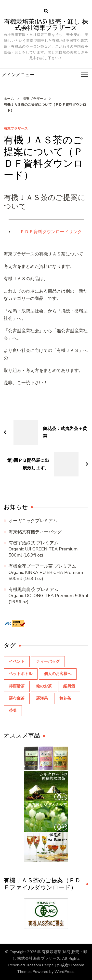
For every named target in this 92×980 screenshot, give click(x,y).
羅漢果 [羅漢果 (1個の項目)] (42, 698)
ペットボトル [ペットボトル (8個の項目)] (21, 674)
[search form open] (46, 11)
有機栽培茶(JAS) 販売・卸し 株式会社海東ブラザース (46, 25)
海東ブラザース (16, 129)
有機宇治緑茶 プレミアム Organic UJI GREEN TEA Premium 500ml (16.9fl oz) (43, 549)
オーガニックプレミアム (33, 521)
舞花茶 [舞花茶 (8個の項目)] (65, 698)
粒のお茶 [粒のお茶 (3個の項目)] (44, 686)
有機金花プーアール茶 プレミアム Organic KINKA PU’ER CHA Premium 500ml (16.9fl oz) (46, 572)
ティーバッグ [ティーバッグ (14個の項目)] (48, 662)
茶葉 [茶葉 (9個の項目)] (13, 711)
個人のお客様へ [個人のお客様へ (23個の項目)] (58, 674)
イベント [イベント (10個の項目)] (17, 662)
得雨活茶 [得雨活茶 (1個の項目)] (17, 686)
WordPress (64, 972)
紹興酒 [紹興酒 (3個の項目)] (69, 686)
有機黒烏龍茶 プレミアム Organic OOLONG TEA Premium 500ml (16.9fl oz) (48, 596)
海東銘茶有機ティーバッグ (35, 532)
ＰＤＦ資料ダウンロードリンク (51, 232)
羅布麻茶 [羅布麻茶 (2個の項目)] (17, 698)
